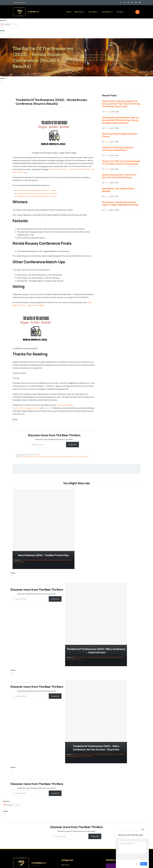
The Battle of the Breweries (45, 457)
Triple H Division (76, 659)
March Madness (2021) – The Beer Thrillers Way (43, 555)
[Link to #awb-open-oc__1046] (137, 12)
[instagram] (128, 3)
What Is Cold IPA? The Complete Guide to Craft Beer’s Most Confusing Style (121, 162)
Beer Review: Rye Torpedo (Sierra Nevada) (118, 190)
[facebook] (121, 3)
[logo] (26, 8)
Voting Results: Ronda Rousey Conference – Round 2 (37, 193)
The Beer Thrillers (82, 457)
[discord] (140, 3)
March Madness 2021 (34, 560)
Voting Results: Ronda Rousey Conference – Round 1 (37, 190)
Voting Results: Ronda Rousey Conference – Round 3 (37, 196)
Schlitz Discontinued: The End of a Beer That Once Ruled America (119, 176)
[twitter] (125, 3)
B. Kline (38, 455)
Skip (137, 864)
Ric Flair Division (92, 754)
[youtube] (136, 3)
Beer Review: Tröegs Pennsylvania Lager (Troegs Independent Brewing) (120, 203)
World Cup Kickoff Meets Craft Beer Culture (120, 135)
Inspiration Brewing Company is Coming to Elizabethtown (118, 149)
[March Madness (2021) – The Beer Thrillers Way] (43, 520)
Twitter (21, 408)
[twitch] (132, 3)
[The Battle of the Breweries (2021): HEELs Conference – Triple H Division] (96, 614)
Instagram (28, 408)
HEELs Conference (80, 657)
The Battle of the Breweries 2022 (65, 457)
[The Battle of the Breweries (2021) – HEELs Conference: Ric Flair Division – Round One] (96, 711)
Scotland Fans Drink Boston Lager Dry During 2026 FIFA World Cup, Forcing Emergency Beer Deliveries (121, 120)
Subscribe (72, 445)
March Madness (30, 457)
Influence (48, 408)
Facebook (62, 405)
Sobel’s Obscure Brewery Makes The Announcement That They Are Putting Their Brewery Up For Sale (121, 104)
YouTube (36, 408)
